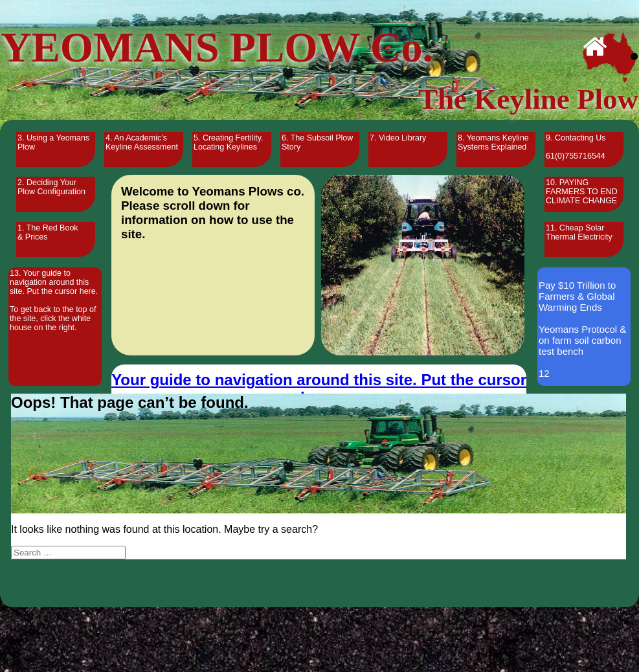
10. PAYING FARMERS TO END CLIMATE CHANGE (582, 192)
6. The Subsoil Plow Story (317, 142)
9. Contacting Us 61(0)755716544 (576, 147)
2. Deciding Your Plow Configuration (51, 187)
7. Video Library (398, 138)
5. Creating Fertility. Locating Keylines (228, 142)
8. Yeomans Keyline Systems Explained (493, 142)
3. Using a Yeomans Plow (53, 142)
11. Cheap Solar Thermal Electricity (579, 232)
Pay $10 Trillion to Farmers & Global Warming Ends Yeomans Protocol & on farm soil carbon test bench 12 (582, 329)
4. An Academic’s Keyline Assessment (142, 142)
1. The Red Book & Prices (48, 232)
